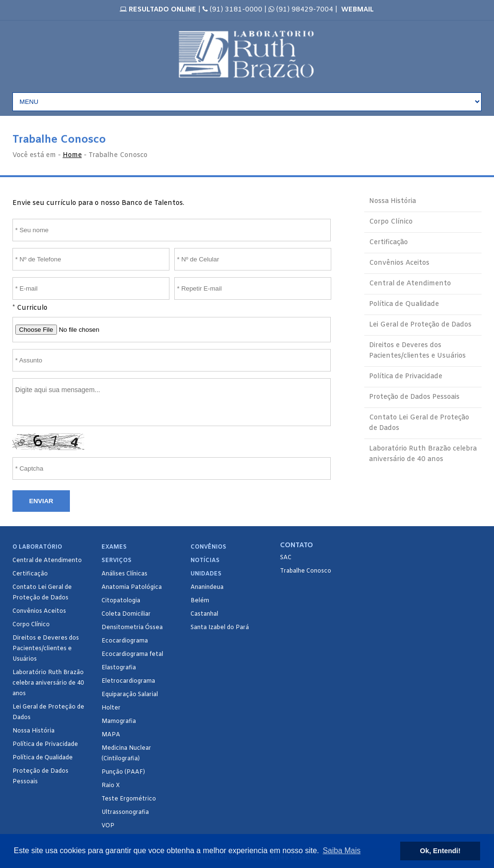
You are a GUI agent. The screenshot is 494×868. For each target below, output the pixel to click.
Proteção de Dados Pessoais (414, 397)
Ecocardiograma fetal (132, 654)
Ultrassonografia (125, 812)
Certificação (388, 242)
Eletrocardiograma (128, 681)
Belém (200, 601)
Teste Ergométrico (129, 799)
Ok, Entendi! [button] (440, 851)
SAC (286, 558)
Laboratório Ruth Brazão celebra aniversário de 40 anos (423, 454)
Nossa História (393, 201)
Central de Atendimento (410, 284)
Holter (111, 708)
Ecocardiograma (125, 641)
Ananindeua (207, 587)
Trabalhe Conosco (306, 571)
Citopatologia (121, 601)
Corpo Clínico (391, 222)
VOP (108, 826)
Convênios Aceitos (399, 263)
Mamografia (119, 721)
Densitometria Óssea (132, 628)
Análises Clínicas (124, 574)
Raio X (111, 786)
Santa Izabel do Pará (220, 628)
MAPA (111, 735)
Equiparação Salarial (130, 695)
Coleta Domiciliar (126, 614)
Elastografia (119, 668)
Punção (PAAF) (123, 772)
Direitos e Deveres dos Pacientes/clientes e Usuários (417, 351)
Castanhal (204, 614)
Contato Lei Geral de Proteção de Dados (419, 423)
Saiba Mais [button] (342, 851)
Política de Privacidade (406, 377)
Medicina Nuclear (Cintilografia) (126, 754)
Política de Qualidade (404, 304)
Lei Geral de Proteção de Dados (420, 325)
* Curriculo (30, 308)
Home (72, 155)
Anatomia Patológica (132, 587)
